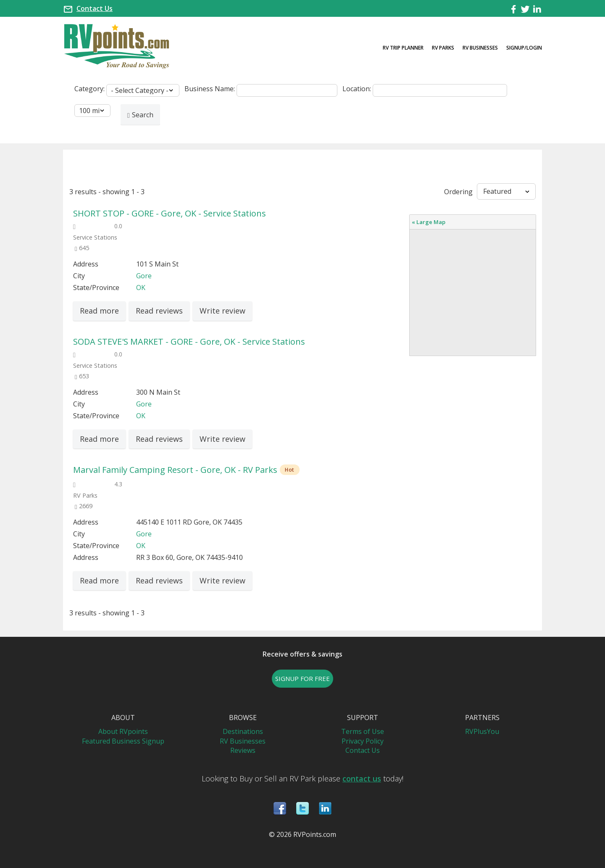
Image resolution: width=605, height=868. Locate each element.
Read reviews (159, 311)
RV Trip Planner (403, 48)
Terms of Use (363, 731)
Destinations (243, 731)
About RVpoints (123, 731)
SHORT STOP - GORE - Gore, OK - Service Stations (170, 213)
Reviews (243, 750)
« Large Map (429, 222)
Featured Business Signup (123, 741)
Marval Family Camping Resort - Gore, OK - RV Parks (175, 470)
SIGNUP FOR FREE (302, 678)
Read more (99, 311)
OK (141, 288)
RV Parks (443, 48)
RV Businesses (480, 48)
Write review (222, 311)
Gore (144, 276)
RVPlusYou (482, 731)
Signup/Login (524, 48)
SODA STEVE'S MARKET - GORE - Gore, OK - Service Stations (189, 342)
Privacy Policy (363, 741)
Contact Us (95, 8)
